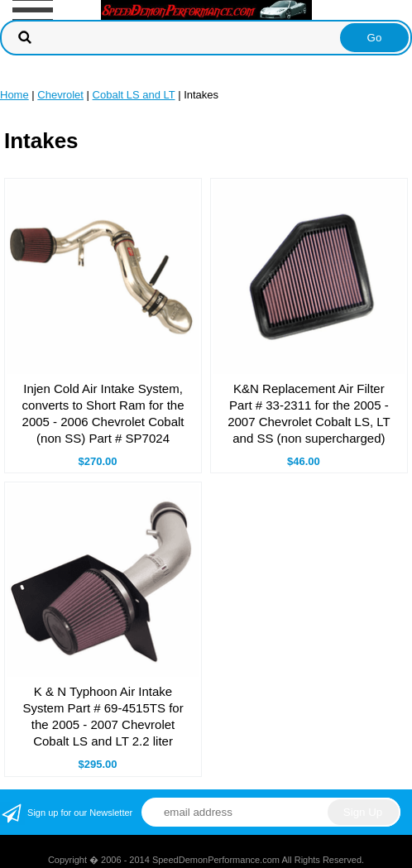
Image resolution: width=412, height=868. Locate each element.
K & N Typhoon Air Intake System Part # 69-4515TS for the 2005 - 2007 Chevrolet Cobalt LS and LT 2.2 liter (103, 716)
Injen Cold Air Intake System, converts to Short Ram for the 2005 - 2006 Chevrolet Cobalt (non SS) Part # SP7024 (103, 413)
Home (14, 95)
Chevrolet (60, 95)
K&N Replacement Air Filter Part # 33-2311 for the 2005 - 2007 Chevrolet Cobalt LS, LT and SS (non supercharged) (309, 413)
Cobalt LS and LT (134, 95)
